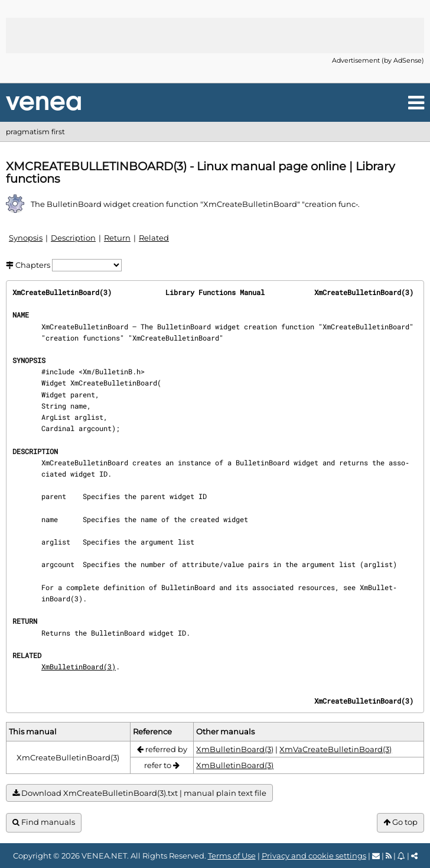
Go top (400, 822)
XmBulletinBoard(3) (79, 666)
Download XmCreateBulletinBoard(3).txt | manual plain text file (139, 793)
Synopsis (26, 238)
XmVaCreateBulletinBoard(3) (335, 749)
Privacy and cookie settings (314, 856)
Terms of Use (232, 856)
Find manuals (44, 822)
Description (73, 238)
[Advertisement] (215, 35)
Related (154, 238)
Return (117, 238)
